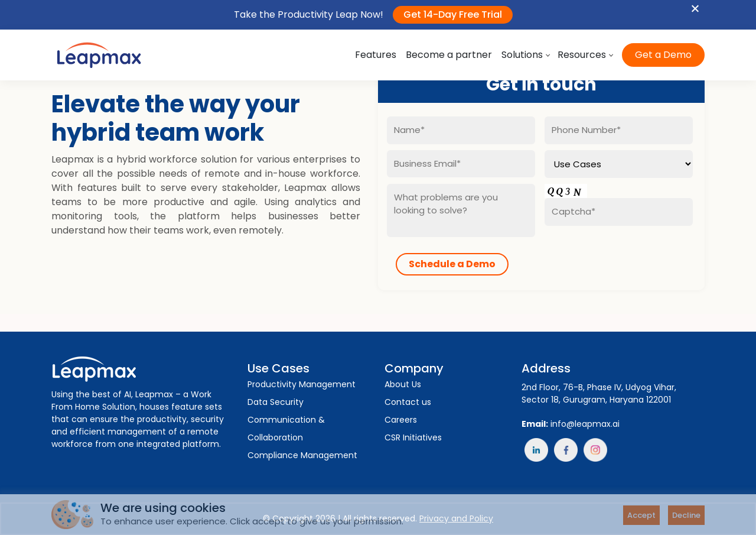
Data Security (276, 402)
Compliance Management (302, 455)
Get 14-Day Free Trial (453, 14)
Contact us (408, 402)
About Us (403, 384)
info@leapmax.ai (585, 424)
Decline (686, 515)
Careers (401, 420)
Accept (641, 515)
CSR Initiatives (413, 437)
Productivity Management (302, 384)
